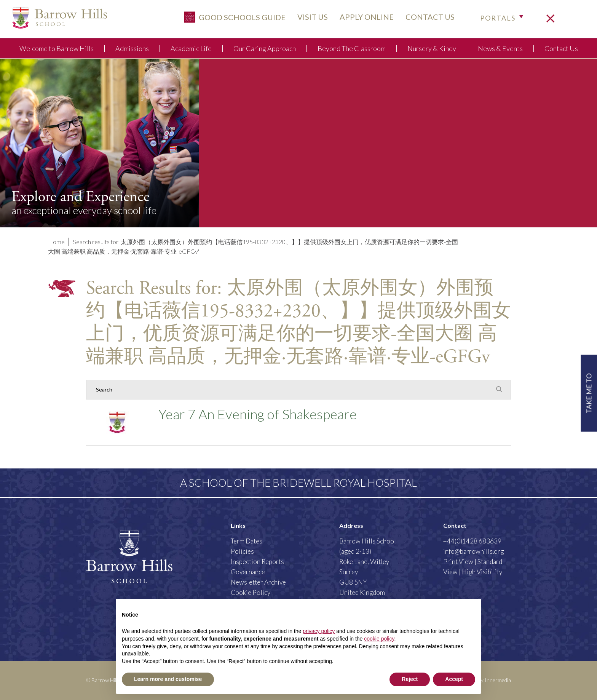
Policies (242, 551)
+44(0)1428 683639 (472, 541)
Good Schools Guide (232, 18)
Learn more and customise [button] (168, 679)
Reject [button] (410, 679)
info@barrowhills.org (473, 551)
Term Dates (247, 541)
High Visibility (482, 572)
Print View (458, 562)
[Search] (291, 390)
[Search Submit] (499, 389)
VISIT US (310, 18)
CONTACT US (427, 18)
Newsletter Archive (258, 582)
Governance (248, 572)
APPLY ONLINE (364, 18)
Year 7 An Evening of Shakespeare (258, 414)
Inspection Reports (257, 562)
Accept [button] (454, 679)
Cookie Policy (251, 592)
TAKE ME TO (589, 393)
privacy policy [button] (319, 631)
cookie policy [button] (379, 639)
